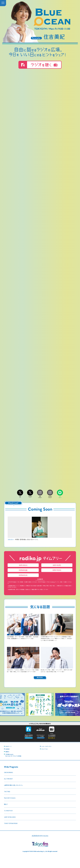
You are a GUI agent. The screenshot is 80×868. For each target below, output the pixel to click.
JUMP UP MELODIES (10, 817)
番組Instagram (40, 497)
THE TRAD (7, 791)
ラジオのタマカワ (8, 811)
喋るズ (6, 804)
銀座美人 (7, 752)
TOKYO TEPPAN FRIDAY (11, 823)
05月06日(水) (23, 575)
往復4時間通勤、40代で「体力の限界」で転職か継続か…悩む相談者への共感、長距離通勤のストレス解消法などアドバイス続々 (23, 637)
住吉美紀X (30, 497)
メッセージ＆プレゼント (46, 746)
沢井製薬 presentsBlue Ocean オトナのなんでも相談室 (13, 755)
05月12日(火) (23, 565)
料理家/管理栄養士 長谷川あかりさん (40, 529)
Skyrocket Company (10, 798)
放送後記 (7, 749)
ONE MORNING (8, 772)
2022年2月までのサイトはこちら (40, 836)
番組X (20, 497)
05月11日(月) (57, 565)
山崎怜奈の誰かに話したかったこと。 (13, 785)
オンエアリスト (45, 749)
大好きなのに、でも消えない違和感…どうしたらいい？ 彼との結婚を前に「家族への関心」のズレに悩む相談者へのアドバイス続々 (23, 670)
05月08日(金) (23, 570)
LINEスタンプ (60, 497)
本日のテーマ (8, 746)
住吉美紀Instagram (50, 497)
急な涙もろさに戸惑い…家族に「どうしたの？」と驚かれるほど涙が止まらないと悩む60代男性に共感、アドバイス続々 (57, 670)
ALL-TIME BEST (8, 779)
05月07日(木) (57, 570)
